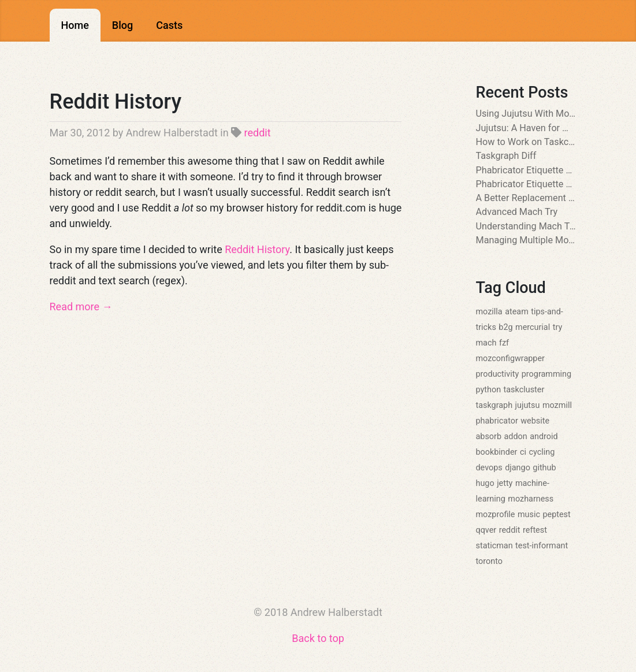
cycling (542, 452)
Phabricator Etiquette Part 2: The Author (526, 170)
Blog (122, 25)
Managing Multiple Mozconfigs (526, 240)
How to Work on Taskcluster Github (526, 142)
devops (489, 468)
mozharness (531, 499)
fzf (504, 343)
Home (75, 25)
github (544, 468)
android (544, 437)
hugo (485, 483)
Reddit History (116, 102)
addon (515, 437)
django (518, 468)
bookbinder (497, 452)
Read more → (81, 307)
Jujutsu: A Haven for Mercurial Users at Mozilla (526, 128)
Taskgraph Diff (506, 156)
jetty (505, 483)
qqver (486, 530)
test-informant (542, 546)
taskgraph (494, 405)
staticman (494, 546)
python (489, 390)
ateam (517, 312)
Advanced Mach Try (517, 212)
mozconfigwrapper (510, 359)
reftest (535, 530)
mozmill (557, 405)
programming (546, 374)
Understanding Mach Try (526, 226)
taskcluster (524, 390)
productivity (498, 374)
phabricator (497, 421)
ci (523, 452)
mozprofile (496, 515)
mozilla (489, 312)
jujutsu (528, 405)
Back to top (318, 638)
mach (486, 343)
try (558, 327)
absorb (489, 437)
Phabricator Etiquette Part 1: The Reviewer (526, 184)
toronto (489, 561)
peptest (556, 515)
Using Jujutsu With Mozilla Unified (526, 114)
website (535, 421)
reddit (258, 133)
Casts (169, 25)
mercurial (533, 327)
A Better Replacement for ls (526, 198)
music (529, 515)
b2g (505, 327)
